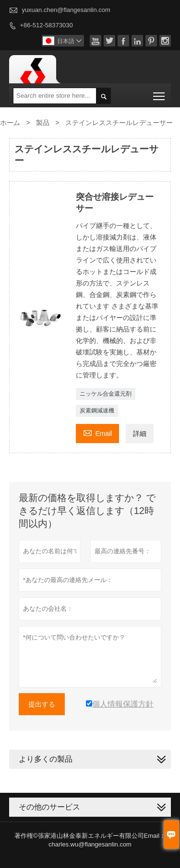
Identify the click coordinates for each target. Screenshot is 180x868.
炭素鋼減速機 (97, 411)
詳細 (140, 434)
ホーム (10, 123)
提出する (42, 704)
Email (97, 432)
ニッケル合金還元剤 (106, 394)
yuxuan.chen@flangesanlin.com (66, 10)
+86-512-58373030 (46, 25)
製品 (43, 123)
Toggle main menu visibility (160, 93)
